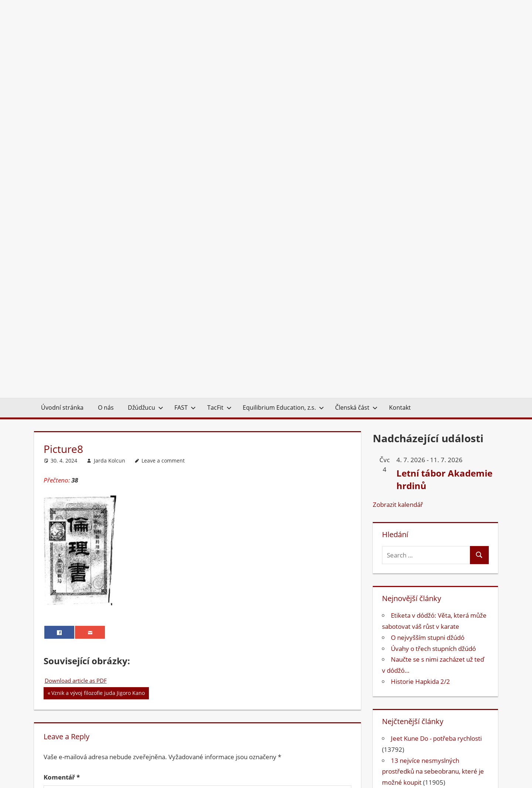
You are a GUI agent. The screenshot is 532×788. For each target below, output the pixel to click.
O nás (106, 113)
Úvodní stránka (62, 113)
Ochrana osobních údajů (427, 769)
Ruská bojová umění (420, 543)
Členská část (356, 113)
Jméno (56, 603)
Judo (397, 643)
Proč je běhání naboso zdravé (433, 520)
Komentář (62, 482)
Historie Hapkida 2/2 (420, 387)
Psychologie (408, 676)
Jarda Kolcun (110, 166)
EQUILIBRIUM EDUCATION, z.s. (295, 769)
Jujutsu (401, 654)
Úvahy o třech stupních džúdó (433, 354)
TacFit (219, 113)
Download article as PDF (76, 386)
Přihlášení (480, 769)
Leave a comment (163, 166)
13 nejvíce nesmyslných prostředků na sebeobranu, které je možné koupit (433, 477)
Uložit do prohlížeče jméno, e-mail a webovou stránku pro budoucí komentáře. (165, 676)
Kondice (402, 666)
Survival (402, 698)
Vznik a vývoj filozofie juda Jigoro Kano (98, 399)
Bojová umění (411, 610)
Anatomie (405, 599)
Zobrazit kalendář (398, 210)
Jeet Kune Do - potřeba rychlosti (436, 444)
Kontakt (400, 113)
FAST (185, 113)
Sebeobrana (408, 687)
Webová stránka (69, 653)
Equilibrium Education (422, 622)
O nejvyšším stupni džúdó (428, 343)
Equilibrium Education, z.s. (283, 113)
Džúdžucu (146, 113)
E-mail (56, 628)
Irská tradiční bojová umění (430, 499)
